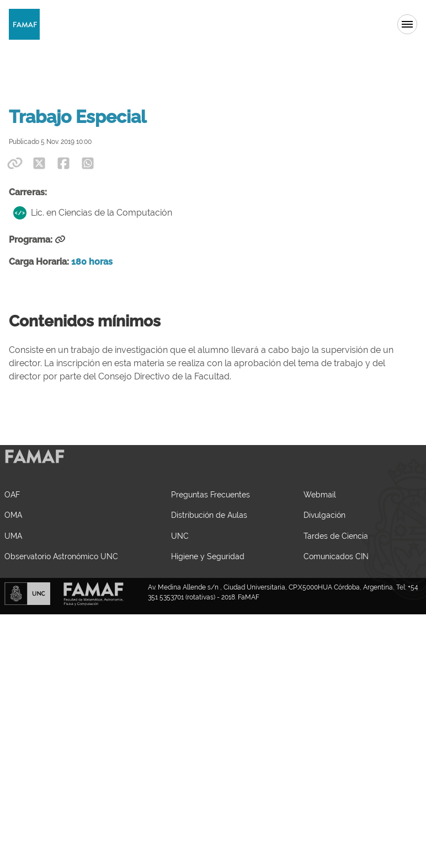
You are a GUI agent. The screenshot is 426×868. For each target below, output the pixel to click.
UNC (180, 536)
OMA (13, 515)
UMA (13, 536)
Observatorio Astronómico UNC (61, 556)
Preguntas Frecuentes (211, 494)
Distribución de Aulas (209, 515)
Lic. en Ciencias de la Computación (93, 213)
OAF (12, 494)
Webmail (320, 494)
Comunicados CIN (336, 556)
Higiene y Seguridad (208, 556)
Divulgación (324, 515)
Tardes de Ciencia (336, 536)
